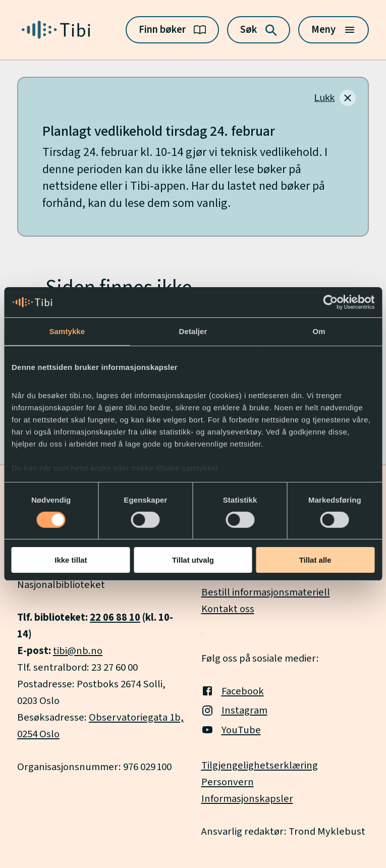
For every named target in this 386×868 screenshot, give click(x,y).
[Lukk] (335, 98)
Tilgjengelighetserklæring (260, 765)
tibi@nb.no (78, 651)
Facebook (233, 691)
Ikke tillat (71, 560)
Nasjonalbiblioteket (61, 585)
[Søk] (259, 30)
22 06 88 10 (115, 617)
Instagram (234, 710)
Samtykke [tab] (67, 331)
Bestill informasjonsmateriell (266, 592)
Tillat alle (315, 560)
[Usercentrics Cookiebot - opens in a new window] (330, 302)
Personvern (228, 782)
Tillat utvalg (193, 560)
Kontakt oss (228, 609)
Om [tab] (319, 331)
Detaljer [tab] (193, 331)
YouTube (231, 730)
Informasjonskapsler (247, 799)
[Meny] (334, 30)
